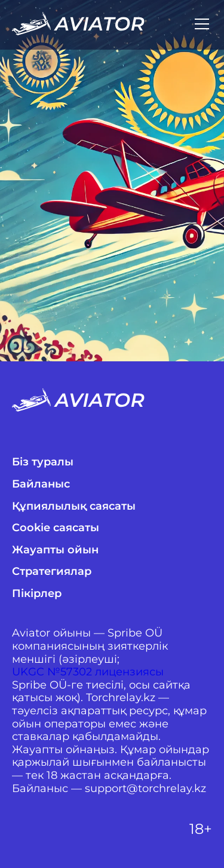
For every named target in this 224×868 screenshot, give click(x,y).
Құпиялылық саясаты (74, 506)
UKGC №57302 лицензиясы (88, 672)
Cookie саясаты (56, 528)
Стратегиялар (52, 572)
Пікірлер (37, 594)
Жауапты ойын (55, 550)
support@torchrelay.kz (145, 789)
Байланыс (41, 484)
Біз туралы (43, 462)
